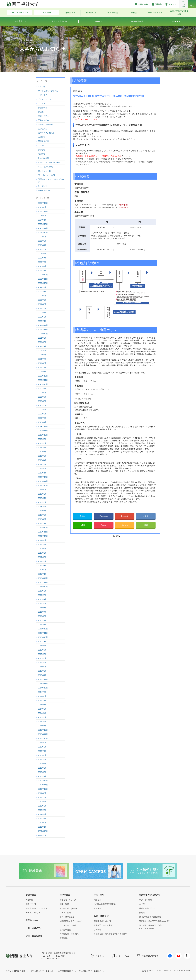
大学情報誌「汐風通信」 (70, 934)
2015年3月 (43, 667)
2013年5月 (43, 759)
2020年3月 (43, 414)
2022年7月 (43, 296)
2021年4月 (43, 359)
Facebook (104, 516)
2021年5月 (43, 355)
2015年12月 (43, 629)
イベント (42, 87)
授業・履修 (64, 904)
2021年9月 (43, 338)
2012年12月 (43, 781)
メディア (42, 103)
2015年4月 (43, 663)
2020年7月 (43, 397)
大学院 (41, 145)
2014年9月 (43, 692)
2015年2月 (43, 671)
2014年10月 (43, 688)
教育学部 (42, 150)
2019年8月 (43, 443)
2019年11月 (43, 431)
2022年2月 (43, 317)
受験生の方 (70, 12)
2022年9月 (43, 287)
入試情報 (47, 12)
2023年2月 (43, 266)
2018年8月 (43, 494)
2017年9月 (43, 540)
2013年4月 (43, 764)
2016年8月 (43, 595)
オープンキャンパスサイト (37, 908)
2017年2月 (43, 570)
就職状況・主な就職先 (103, 925)
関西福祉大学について (150, 895)
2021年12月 (43, 325)
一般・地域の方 (155, 12)
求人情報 (98, 930)
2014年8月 (43, 696)
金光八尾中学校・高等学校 (90, 971)
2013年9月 (43, 743)
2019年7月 (43, 448)
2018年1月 (43, 523)
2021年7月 (43, 346)
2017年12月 (43, 528)
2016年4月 (43, 612)
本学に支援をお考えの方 (179, 13)
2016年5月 (43, 608)
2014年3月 (43, 717)
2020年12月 (43, 376)
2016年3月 (43, 616)
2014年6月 (43, 705)
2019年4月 (43, 460)
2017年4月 (43, 561)
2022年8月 (43, 292)
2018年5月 (43, 507)
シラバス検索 (65, 913)
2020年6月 (43, 401)
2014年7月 (43, 700)
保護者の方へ (44, 108)
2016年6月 (43, 603)
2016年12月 (43, 578)
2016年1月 (43, 625)
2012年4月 (43, 814)
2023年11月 (43, 228)
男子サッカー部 (45, 171)
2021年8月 (43, 342)
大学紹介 (98, 900)
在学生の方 (91, 12)
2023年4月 (43, 258)
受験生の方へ (44, 120)
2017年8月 (43, 544)
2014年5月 (43, 709)
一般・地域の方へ (34, 928)
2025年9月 (43, 207)
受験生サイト (31, 904)
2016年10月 (43, 587)
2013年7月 (43, 751)
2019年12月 (43, 426)
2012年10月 (43, 789)
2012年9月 (43, 793)
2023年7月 (43, 245)
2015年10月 (43, 637)
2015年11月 (43, 633)
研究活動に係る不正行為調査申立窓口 (155, 921)
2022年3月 (43, 313)
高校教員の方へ (45, 190)
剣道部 (41, 112)
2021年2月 (43, 367)
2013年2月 (43, 772)
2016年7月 (43, 599)
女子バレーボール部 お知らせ (50, 162)
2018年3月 (43, 515)
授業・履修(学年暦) (147, 908)
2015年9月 (43, 641)
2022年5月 (43, 304)
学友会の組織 (65, 930)
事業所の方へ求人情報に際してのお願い (110, 934)
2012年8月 (43, 797)
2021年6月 (43, 351)
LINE (83, 525)
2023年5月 (43, 254)
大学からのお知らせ (46, 133)
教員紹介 (143, 913)
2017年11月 (43, 532)
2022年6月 (43, 300)
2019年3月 (43, 464)
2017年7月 (43, 549)
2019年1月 (43, 473)
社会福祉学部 (44, 158)
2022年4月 (43, 308)
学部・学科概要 (146, 900)
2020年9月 (43, 388)
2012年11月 (43, 785)
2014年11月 (43, 684)
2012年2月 (43, 823)
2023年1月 (43, 270)
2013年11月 (43, 734)
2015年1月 (43, 675)
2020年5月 (43, 405)
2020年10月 (43, 384)
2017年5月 (43, 557)
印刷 (146, 525)
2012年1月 (43, 827)
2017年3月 (43, 566)
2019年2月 (43, 469)
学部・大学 (99, 895)
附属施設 (98, 908)
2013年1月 (43, 776)
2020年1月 (43, 422)
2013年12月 (43, 730)
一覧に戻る (115, 536)
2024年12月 (43, 211)
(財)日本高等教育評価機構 (105, 904)
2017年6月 (43, 553)
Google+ (125, 516)
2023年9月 (43, 237)
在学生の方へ (44, 129)
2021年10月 (43, 334)
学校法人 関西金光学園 (16, 971)
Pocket (104, 525)
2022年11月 (43, 279)
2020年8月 (43, 393)
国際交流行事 (44, 141)
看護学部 (42, 154)
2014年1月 (43, 726)
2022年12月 (43, 275)
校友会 (134, 12)
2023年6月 (43, 249)
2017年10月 (43, 536)
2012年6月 (43, 806)
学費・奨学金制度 (67, 917)
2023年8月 (43, 241)
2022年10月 (43, 283)
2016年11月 (43, 582)
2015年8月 (43, 646)
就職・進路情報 (101, 916)
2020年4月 (43, 410)
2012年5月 (43, 810)
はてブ (146, 516)
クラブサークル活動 (68, 925)
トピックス (43, 95)
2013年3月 (43, 768)
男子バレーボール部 (46, 175)
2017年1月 (43, 574)
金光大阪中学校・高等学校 (42, 971)
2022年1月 (43, 321)
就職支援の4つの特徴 (103, 921)
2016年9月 (43, 591)
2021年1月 (43, 372)
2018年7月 (43, 498)
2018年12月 (43, 477)
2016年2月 (43, 620)
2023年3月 (43, 262)
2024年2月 (43, 216)
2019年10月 (43, 435)
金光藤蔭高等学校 (66, 971)
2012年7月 (43, 802)
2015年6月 (43, 654)
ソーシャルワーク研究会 (48, 91)
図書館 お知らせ (45, 124)
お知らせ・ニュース (68, 900)
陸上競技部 (43, 186)
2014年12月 (43, 679)
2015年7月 (43, 650)
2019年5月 (43, 456)
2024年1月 (43, 220)
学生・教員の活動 (45, 167)
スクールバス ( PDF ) (68, 908)
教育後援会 (113, 12)
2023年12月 (43, 224)
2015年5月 (43, 658)
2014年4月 (43, 713)
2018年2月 (43, 519)
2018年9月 (43, 490)
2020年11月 (43, 380)
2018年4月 (43, 511)
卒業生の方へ (44, 116)
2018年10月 (43, 485)
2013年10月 (43, 738)
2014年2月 (43, 722)
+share (125, 525)
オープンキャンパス (19, 12)
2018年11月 (43, 481)
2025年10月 (43, 203)
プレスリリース (45, 99)
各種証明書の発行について (71, 921)
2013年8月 (43, 747)
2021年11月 (43, 329)
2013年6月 (43, 755)
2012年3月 (43, 818)
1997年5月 (43, 835)
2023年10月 (43, 233)
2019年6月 (43, 452)
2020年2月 (43, 418)
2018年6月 (43, 502)
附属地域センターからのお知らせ (51, 181)
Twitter (83, 516)
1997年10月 (43, 831)
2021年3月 (43, 363)
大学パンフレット (33, 913)
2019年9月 (43, 439)
